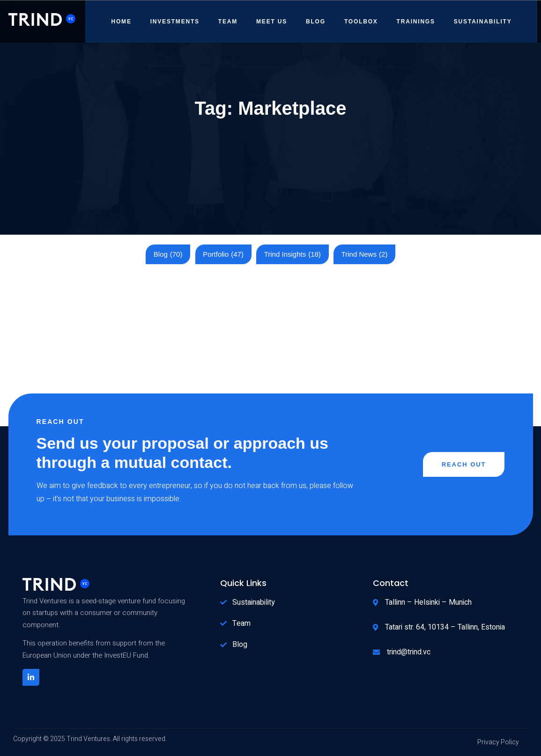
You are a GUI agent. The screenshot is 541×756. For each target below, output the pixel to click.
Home (122, 22)
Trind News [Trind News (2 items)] (365, 254)
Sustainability (483, 22)
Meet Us (272, 22)
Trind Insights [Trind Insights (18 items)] (293, 254)
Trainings (416, 22)
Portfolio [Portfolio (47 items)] (223, 254)
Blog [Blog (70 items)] (168, 254)
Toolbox (361, 22)
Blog (316, 22)
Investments (175, 22)
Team (228, 22)
